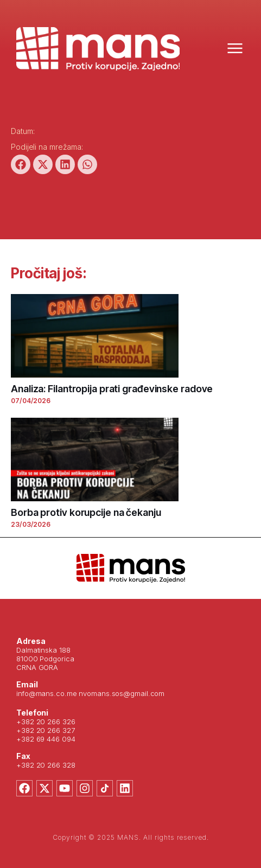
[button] (21, 164)
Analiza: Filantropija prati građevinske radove (112, 389)
